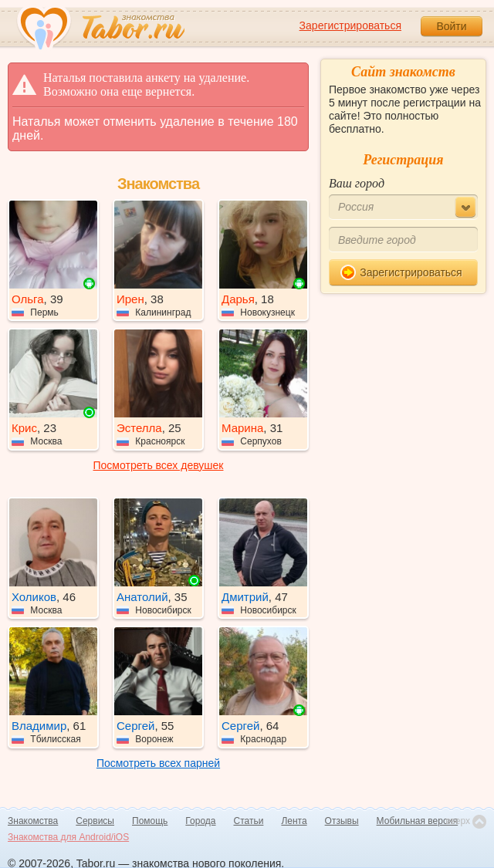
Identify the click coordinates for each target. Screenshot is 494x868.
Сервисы (95, 821)
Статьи (249, 821)
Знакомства (33, 821)
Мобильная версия (418, 821)
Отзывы (342, 821)
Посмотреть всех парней (158, 763)
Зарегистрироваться (350, 25)
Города (200, 821)
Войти (451, 26)
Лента (294, 821)
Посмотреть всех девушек (159, 465)
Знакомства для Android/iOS (68, 837)
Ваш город (357, 183)
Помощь (150, 821)
